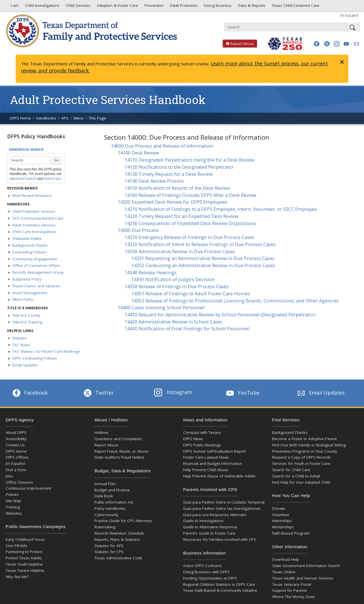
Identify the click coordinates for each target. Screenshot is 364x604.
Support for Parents (290, 590)
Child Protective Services (34, 211)
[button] (317, 44)
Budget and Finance (112, 490)
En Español (349, 15)
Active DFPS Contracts (202, 566)
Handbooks (46, 118)
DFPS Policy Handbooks (36, 136)
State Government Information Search (306, 566)
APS (65, 118)
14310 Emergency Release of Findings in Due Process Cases (189, 237)
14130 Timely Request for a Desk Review (169, 174)
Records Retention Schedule (119, 533)
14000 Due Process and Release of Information (162, 146)
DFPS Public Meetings (202, 445)
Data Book (104, 496)
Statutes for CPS (109, 552)
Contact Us (15, 445)
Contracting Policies (29, 252)
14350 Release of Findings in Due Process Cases (177, 286)
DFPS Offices (17, 457)
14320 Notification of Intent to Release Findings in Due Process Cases (200, 244)
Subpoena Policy (27, 279)
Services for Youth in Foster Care (301, 463)
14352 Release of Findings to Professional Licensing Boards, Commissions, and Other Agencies (235, 301)
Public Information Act (114, 502)
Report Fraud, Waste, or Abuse (121, 451)
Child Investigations (42, 7)
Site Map (13, 501)
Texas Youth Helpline (24, 564)
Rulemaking (105, 527)
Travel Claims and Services (36, 286)
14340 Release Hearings (151, 272)
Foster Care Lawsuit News (206, 457)
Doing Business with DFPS (206, 572)
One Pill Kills (16, 546)
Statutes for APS (109, 546)
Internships (282, 521)
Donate (279, 508)
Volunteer (281, 515)
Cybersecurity (106, 515)
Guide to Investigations (203, 521)
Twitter (98, 393)
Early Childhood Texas (25, 539)
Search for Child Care (291, 470)
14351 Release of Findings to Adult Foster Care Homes (191, 293)
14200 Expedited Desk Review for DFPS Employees (172, 202)
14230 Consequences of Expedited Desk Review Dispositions (190, 223)
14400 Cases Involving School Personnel (161, 307)
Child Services (77, 7)
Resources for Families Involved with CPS (220, 539)
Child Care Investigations (34, 232)
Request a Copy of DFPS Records (301, 457)
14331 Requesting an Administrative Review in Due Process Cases (203, 258)
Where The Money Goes (294, 597)
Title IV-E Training (27, 322)
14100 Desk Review (138, 153)
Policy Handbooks (110, 508)
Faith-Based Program (291, 533)
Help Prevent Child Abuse (206, 470)
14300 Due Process (138, 230)
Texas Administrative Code (118, 558)
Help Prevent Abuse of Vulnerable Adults (219, 476)
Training (13, 507)
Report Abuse (238, 44)
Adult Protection (183, 7)
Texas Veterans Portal (292, 584)
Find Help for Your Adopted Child (301, 482)
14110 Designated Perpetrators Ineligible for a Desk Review (189, 160)
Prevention (153, 7)
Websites (14, 513)
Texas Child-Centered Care (295, 7)
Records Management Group (38, 272)
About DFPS (16, 432)
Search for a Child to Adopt (296, 476)
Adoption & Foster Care (117, 7)
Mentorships (283, 527)
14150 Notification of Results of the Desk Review (177, 188)
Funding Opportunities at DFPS (210, 578)
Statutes (19, 338)
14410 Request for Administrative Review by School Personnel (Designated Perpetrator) (220, 315)
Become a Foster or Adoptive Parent (304, 439)
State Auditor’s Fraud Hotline (119, 457)
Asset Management (30, 293)
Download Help (286, 559)
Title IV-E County (26, 315)
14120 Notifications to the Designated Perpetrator (179, 167)
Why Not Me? (17, 577)
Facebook (30, 393)
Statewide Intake (27, 238)
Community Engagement (35, 259)
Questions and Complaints (118, 439)
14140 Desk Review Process (154, 181)
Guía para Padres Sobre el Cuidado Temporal (224, 502)
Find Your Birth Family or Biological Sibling (309, 445)
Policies (12, 494)
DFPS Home (20, 118)
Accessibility (16, 439)
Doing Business (217, 7)
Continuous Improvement (28, 488)
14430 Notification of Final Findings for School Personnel (187, 328)
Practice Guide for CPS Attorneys (123, 521)
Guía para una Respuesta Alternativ (215, 515)
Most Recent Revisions (32, 195)
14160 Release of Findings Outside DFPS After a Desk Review (190, 195)
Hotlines (102, 432)
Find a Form (16, 470)
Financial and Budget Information (213, 463)
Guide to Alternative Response (210, 527)
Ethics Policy (23, 299)
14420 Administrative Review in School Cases (173, 322)
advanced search (23, 178)
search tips (52, 178)
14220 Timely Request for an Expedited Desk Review (182, 216)
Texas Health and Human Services (303, 578)
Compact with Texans (202, 432)
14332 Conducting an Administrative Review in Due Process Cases (203, 265)
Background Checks (30, 245)
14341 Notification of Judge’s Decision (173, 279)
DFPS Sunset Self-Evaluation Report (214, 451)
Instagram (173, 392)
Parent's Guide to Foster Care (209, 533)
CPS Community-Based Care (38, 218)
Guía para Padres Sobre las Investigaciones (222, 508)
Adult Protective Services (34, 225)
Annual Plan (105, 484)
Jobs (9, 476)
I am (14, 7)
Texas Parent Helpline (25, 570)
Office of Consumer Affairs (36, 265)
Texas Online (284, 572)
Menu (79, 118)
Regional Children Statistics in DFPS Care (219, 584)
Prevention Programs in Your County (305, 451)
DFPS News (193, 439)
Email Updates (25, 365)
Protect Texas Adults (24, 558)
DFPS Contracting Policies (35, 358)
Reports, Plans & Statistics (117, 539)
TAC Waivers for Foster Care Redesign (46, 351)
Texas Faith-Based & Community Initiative (220, 590)
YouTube (242, 393)
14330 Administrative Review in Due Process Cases (180, 251)
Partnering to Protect (24, 552)
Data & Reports (251, 7)
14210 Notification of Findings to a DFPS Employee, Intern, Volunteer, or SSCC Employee (221, 209)
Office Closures (19, 482)
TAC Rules (21, 345)
